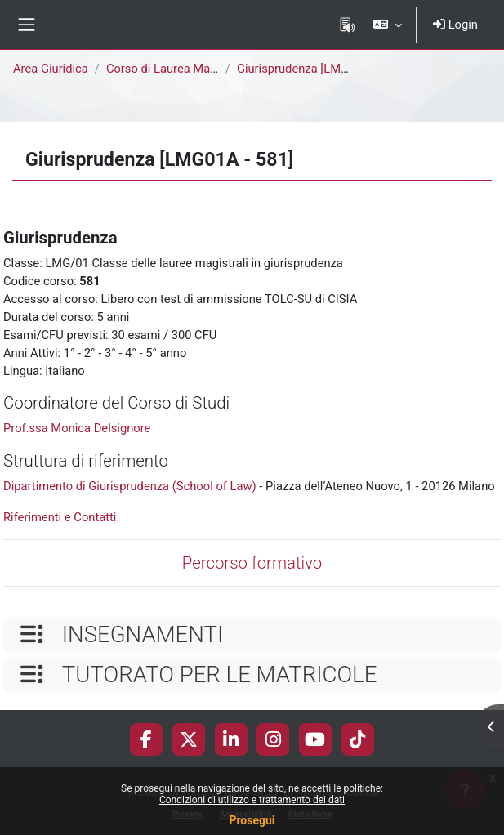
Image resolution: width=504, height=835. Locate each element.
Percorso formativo (252, 563)
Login (455, 25)
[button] (388, 25)
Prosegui (252, 820)
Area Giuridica (51, 69)
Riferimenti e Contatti (60, 517)
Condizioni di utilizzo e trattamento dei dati (252, 800)
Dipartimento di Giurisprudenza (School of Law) (130, 486)
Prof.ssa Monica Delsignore (77, 428)
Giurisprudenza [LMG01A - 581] (320, 69)
